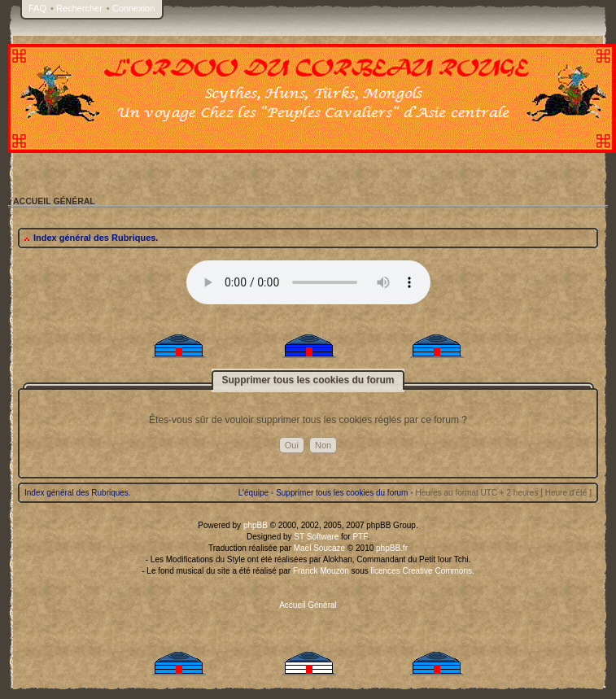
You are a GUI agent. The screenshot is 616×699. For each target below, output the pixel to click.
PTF (360, 537)
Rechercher (79, 8)
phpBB (256, 525)
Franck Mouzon (321, 571)
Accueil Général (308, 605)
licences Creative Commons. (423, 571)
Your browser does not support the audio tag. (308, 282)
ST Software (316, 537)
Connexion (134, 8)
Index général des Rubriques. (96, 238)
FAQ (37, 8)
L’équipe (253, 493)
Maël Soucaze (319, 548)
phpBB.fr (392, 548)
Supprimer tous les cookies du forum (342, 493)
